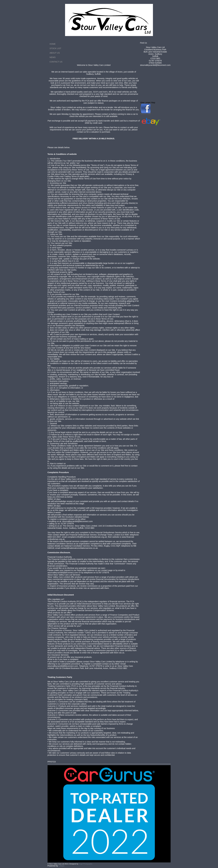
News (53, 57)
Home (53, 44)
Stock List (55, 48)
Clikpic (62, 866)
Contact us (56, 62)
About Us (55, 53)
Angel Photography (86, 864)
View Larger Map (148, 103)
